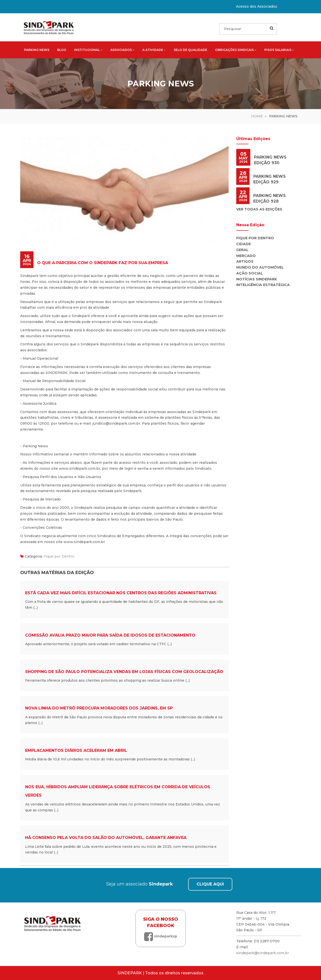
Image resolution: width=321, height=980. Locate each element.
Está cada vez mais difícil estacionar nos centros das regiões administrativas (121, 593)
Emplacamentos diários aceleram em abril (76, 750)
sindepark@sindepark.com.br (263, 953)
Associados (122, 50)
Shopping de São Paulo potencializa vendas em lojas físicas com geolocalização (124, 672)
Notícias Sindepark (257, 279)
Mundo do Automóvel (260, 267)
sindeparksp (161, 936)
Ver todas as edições (259, 209)
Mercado (246, 256)
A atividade (154, 50)
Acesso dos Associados (257, 6)
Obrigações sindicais (236, 50)
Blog (62, 50)
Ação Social (250, 273)
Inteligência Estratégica (263, 285)
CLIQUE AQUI (210, 884)
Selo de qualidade (190, 50)
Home (257, 116)
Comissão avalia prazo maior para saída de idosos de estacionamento (110, 635)
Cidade (244, 244)
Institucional (88, 50)
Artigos (245, 261)
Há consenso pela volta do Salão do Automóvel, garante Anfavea (106, 838)
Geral (242, 250)
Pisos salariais (279, 50)
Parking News (37, 50)
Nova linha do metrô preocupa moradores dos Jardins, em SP (99, 708)
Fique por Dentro (59, 556)
